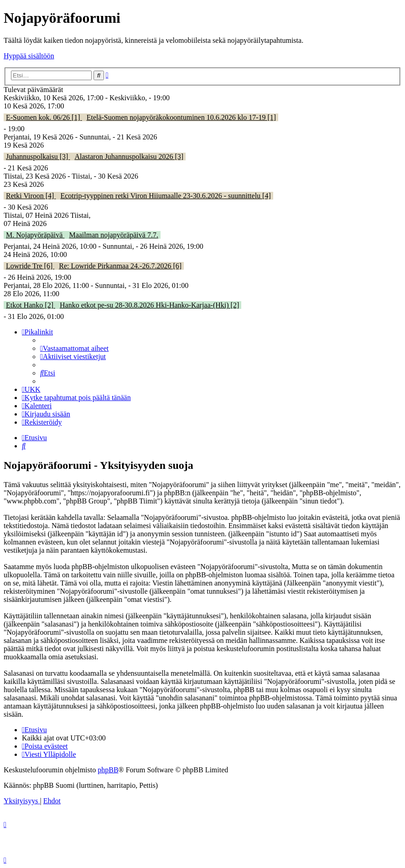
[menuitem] (74, 348)
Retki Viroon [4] (31, 196)
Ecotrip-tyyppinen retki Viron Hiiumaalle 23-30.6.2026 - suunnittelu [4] (165, 196)
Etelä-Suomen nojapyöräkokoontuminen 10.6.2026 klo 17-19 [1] (181, 117)
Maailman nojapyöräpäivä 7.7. (114, 235)
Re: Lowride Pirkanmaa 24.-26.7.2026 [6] (120, 266)
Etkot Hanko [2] (31, 305)
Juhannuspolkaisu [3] (38, 157)
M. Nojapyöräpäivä (35, 235)
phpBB (108, 770)
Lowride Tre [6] (30, 266)
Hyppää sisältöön (29, 56)
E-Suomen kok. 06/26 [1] (44, 117)
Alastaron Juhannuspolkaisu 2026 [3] (129, 157)
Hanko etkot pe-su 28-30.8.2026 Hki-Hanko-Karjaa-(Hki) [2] (149, 305)
